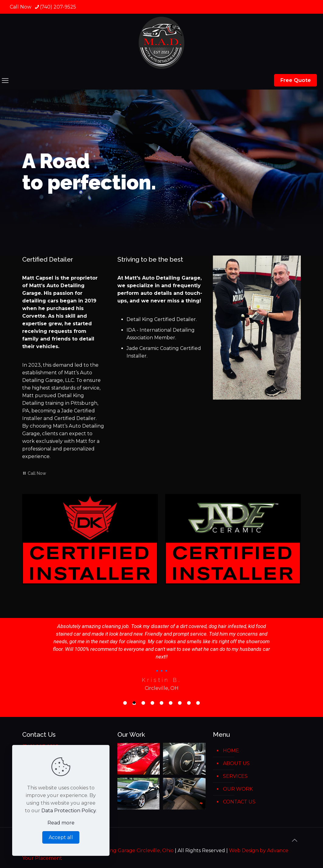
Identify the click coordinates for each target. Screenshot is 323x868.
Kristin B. (161, 680)
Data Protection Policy (69, 811)
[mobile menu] (5, 81)
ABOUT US (236, 763)
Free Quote (295, 80)
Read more (61, 823)
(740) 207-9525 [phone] (58, 7)
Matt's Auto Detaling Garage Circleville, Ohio (120, 850)
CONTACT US (239, 802)
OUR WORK (238, 789)
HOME (231, 751)
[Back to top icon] (294, 840)
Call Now (34, 473)
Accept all (61, 837)
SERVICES (235, 776)
